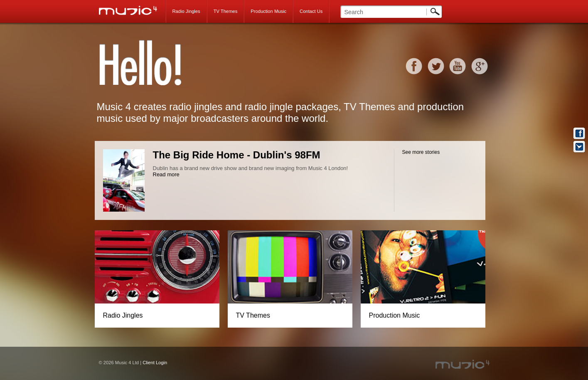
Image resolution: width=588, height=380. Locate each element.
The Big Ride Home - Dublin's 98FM (237, 155)
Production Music (268, 11)
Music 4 (132, 10)
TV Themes (226, 11)
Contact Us (311, 11)
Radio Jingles (186, 11)
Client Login (155, 363)
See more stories (421, 152)
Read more (166, 174)
